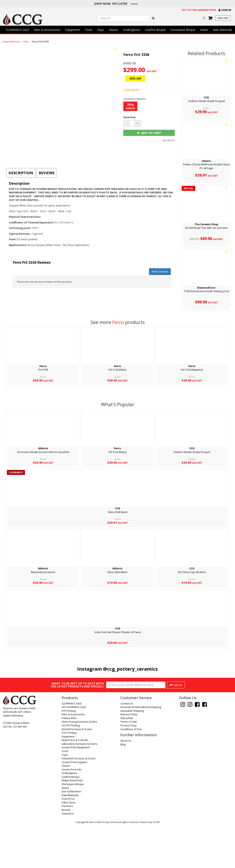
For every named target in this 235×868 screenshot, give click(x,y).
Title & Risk (127, 761)
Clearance (68, 857)
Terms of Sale (129, 765)
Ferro (118, 322)
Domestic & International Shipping (141, 750)
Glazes (114, 30)
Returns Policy (129, 757)
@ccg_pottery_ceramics (130, 669)
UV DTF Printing (71, 768)
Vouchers (67, 849)
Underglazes (132, 30)
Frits (26, 41)
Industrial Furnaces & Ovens (79, 801)
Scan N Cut (68, 842)
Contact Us (127, 747)
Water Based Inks (72, 823)
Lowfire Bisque (155, 30)
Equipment (73, 30)
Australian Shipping (132, 754)
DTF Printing (69, 754)
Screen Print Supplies (75, 805)
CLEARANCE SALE (17, 30)
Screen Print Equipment (76, 790)
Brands (66, 853)
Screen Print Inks (72, 812)
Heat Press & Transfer (75, 783)
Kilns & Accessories (47, 30)
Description (21, 173)
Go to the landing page (199, 10)
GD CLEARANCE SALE (74, 750)
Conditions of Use (131, 772)
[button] (225, 10)
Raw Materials (223, 30)
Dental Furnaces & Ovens (77, 772)
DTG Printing (69, 776)
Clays (101, 30)
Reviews (47, 173)
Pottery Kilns (69, 761)
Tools (88, 30)
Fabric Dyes (69, 845)
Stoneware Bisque (183, 30)
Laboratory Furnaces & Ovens (80, 787)
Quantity (129, 117)
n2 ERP (156, 865)
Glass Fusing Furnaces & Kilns (79, 765)
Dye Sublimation (71, 834)
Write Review (160, 272)
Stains (204, 30)
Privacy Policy (128, 768)
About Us (126, 784)
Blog (123, 787)
